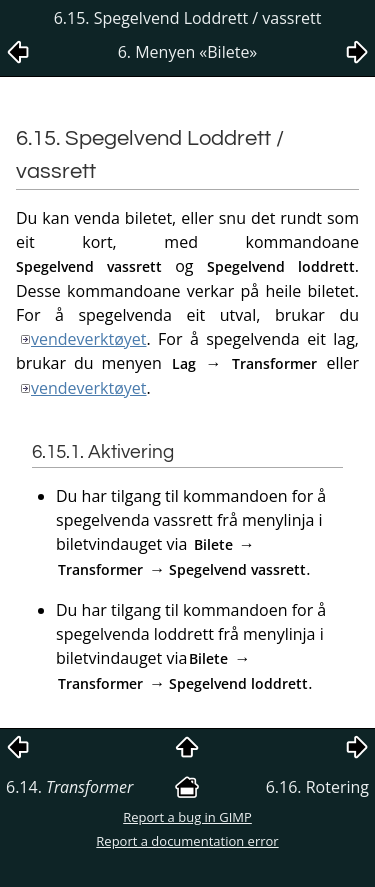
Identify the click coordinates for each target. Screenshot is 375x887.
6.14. (71, 787)
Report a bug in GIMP (187, 817)
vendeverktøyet (89, 339)
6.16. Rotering (317, 787)
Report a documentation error (187, 841)
